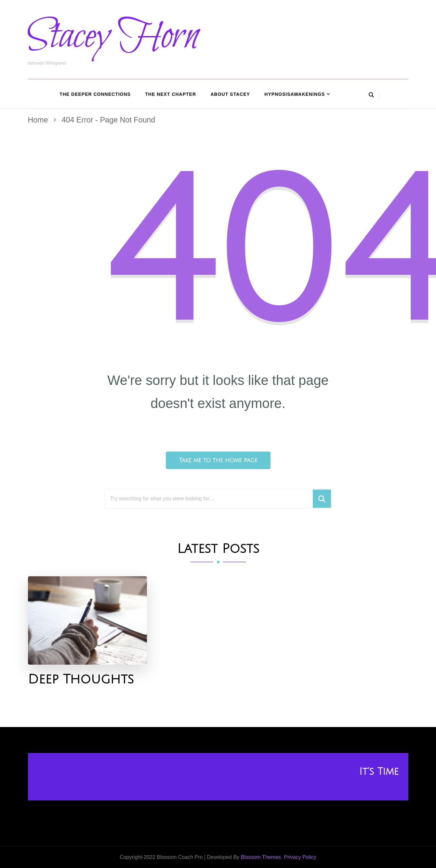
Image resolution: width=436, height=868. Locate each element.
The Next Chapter (171, 94)
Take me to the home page (218, 460)
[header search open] (371, 95)
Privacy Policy (300, 857)
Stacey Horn (113, 37)
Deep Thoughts (81, 679)
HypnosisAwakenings (295, 94)
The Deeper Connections (95, 94)
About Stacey (230, 94)
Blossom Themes (261, 857)
